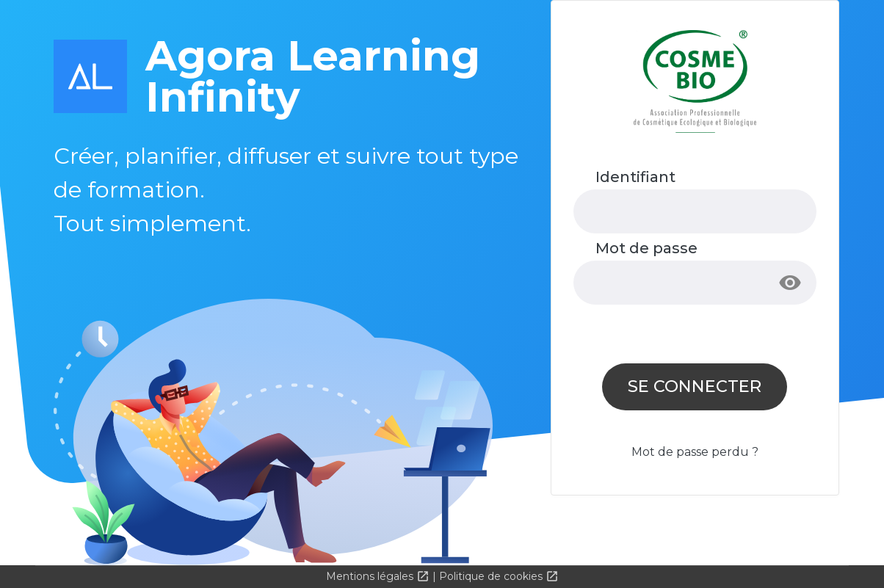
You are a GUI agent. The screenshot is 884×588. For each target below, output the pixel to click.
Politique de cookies (492, 576)
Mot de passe (646, 248)
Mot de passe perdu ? (695, 452)
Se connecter (695, 386)
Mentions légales (371, 576)
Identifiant (635, 177)
